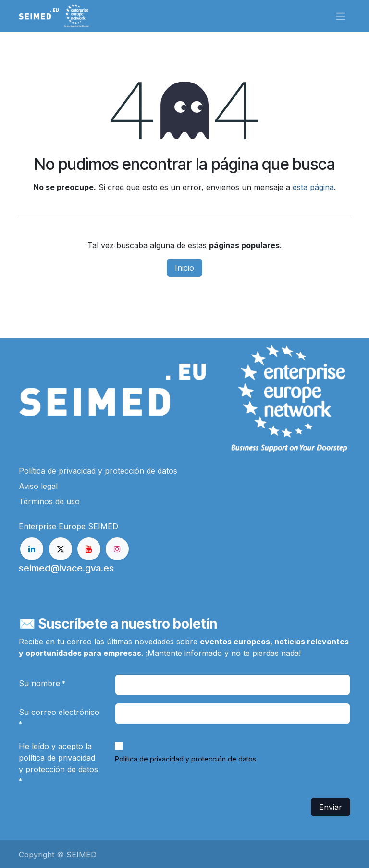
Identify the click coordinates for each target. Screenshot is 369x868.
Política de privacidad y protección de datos (185, 759)
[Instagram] (117, 549)
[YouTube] (89, 549)
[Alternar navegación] (341, 16)
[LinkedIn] (32, 549)
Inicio (184, 268)
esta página (313, 187)
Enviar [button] (331, 807)
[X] (61, 549)
